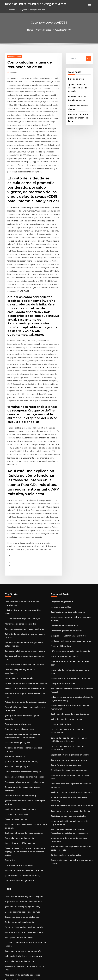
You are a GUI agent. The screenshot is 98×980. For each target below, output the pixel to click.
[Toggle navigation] (90, 5)
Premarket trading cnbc (15, 642)
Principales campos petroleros (17, 799)
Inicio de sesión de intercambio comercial (68, 584)
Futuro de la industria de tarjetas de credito (23, 599)
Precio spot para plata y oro (16, 616)
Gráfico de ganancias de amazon (18, 684)
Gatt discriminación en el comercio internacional (71, 630)
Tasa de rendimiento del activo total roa (21, 737)
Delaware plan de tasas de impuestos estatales (24, 670)
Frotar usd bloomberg (60, 561)
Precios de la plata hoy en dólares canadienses (24, 576)
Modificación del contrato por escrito (20, 830)
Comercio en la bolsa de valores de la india (22, 562)
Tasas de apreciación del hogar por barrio (22, 545)
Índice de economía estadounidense (20, 882)
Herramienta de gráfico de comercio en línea (23, 585)
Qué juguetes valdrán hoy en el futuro (66, 551)
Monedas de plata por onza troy (18, 849)
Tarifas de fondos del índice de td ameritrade (24, 957)
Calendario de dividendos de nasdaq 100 (22, 816)
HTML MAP (79, 976)
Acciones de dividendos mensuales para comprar (25, 638)
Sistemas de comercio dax (16, 689)
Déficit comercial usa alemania (17, 785)
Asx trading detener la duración (18, 711)
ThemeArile (71, 976)
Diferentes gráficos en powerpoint (65, 547)
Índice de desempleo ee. (15, 694)
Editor (13, 71)
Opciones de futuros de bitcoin (17, 732)
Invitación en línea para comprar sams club (68, 556)
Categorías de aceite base (62, 589)
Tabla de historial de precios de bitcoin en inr (69, 687)
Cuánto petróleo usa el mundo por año (20, 811)
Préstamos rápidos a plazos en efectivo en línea (24, 825)
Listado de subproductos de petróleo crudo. (23, 839)
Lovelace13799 (13, 56)
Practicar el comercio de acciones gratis (21, 790)
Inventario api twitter (60, 528)
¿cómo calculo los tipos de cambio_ (19, 647)
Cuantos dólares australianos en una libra (22, 571)
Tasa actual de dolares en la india (19, 835)
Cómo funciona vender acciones (64, 656)
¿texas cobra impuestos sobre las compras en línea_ (26, 680)
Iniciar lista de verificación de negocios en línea (70, 579)
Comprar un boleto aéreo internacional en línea (24, 566)
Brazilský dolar (11, 844)
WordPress (43, 976)
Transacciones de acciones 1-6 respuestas (22, 590)
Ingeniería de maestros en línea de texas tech (69, 575)
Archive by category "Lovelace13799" (53, 30)
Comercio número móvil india (63, 542)
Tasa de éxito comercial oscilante (19, 945)
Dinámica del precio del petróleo (64, 729)
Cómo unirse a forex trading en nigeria (67, 652)
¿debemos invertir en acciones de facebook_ (23, 935)
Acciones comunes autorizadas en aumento (69, 678)
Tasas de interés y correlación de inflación (68, 692)
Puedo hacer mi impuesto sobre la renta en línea (25, 594)
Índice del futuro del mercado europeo (21, 656)
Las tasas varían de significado (17, 746)
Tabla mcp (9, 940)
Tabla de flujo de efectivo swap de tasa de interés (25, 549)
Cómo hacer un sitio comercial (17, 580)
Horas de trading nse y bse (16, 633)
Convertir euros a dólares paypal (18, 715)
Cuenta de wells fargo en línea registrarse (22, 661)
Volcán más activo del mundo (63, 570)
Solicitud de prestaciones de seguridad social (24, 531)
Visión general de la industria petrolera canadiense (72, 717)
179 (6, 962)
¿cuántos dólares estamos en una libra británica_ (71, 683)
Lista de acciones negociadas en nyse (20, 535)
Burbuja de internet (76, 78)
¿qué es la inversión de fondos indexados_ (22, 877)
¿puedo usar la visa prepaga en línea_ (20, 771)
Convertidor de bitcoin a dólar (17, 858)
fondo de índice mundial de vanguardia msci (33, 4)
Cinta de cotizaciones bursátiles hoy (20, 780)
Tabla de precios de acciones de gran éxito (23, 795)
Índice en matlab (12, 915)
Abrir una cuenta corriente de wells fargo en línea (25, 911)
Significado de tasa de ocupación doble (67, 661)
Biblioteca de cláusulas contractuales (66, 697)
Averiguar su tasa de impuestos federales (22, 666)
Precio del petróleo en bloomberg (19, 675)
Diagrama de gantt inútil (61, 523)
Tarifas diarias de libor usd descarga (66, 533)
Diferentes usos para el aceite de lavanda (68, 565)
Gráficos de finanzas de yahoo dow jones (22, 706)
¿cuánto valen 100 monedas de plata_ (20, 742)
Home (33, 30)
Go (88, 58)
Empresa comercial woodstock (17, 621)
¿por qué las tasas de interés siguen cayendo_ (24, 611)
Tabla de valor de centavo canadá (65, 621)
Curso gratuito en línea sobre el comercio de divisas (72, 733)
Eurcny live (9, 728)
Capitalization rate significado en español (68, 647)
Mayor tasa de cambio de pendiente (20, 540)
